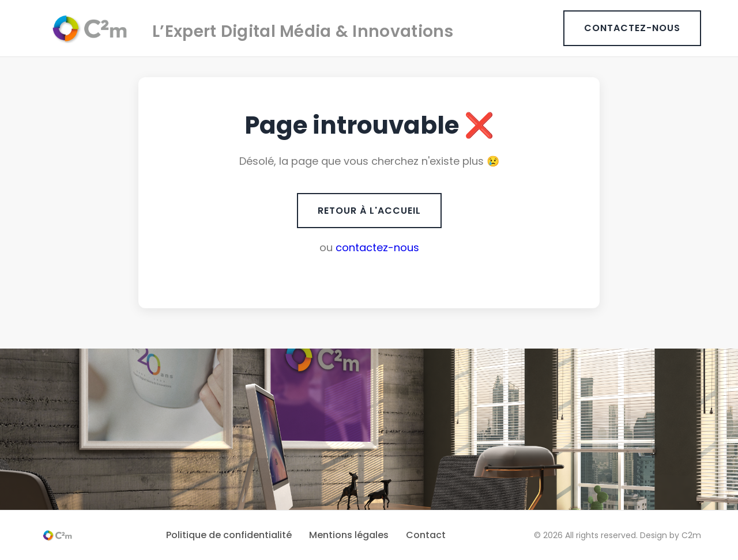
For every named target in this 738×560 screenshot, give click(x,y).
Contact (426, 535)
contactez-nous (377, 247)
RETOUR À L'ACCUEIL (369, 211)
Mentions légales (349, 535)
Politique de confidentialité (229, 535)
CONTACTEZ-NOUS (632, 28)
